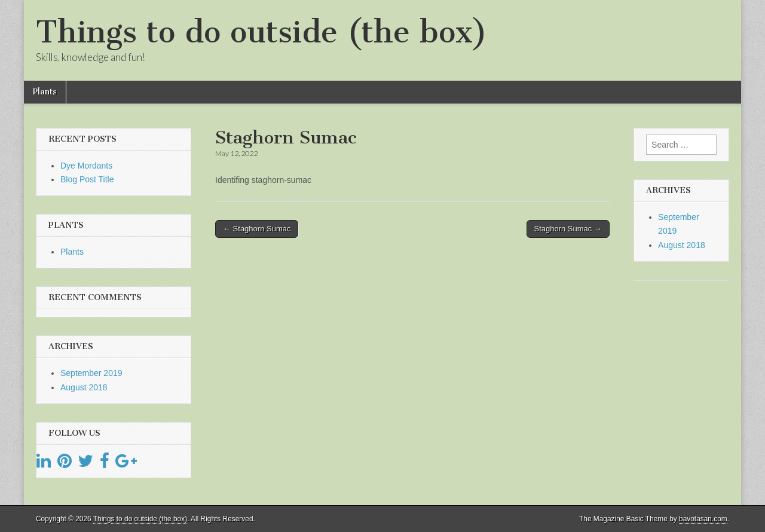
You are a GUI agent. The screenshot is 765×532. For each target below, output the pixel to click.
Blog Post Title (87, 179)
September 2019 (91, 373)
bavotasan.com (703, 519)
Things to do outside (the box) (261, 32)
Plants (45, 92)
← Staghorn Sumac (257, 229)
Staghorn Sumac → (568, 229)
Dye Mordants (86, 166)
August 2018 (84, 387)
